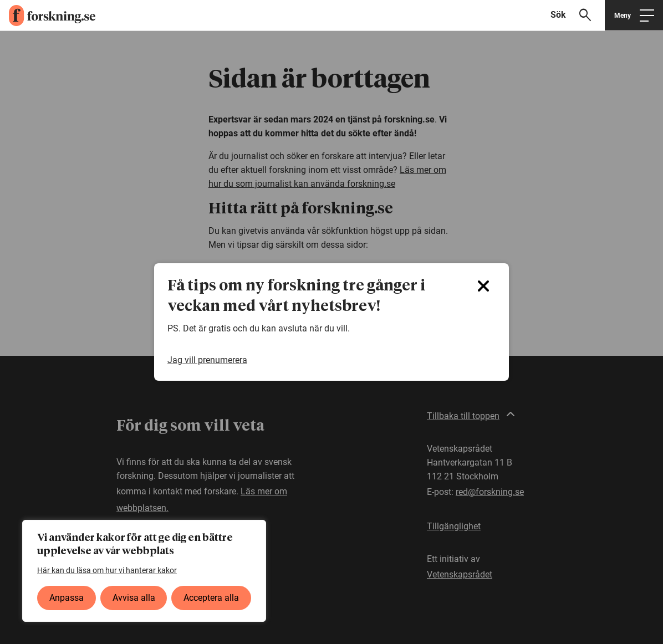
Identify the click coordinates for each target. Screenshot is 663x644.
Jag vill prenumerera (207, 360)
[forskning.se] (48, 16)
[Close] (483, 286)
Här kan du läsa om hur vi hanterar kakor (107, 570)
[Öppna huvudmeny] (634, 15)
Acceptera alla (211, 598)
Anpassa (67, 598)
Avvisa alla (134, 598)
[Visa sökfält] (575, 15)
